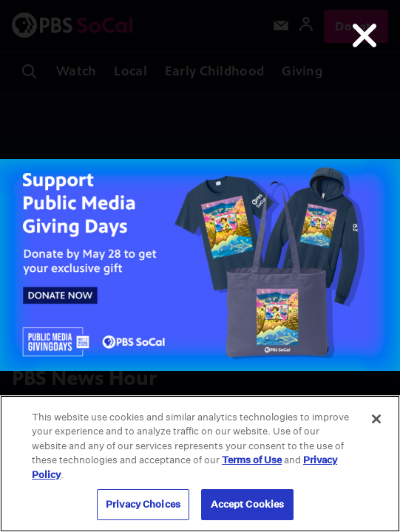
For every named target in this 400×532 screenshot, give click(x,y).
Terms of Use (252, 460)
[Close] (376, 419)
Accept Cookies (248, 504)
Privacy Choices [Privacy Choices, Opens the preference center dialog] (143, 504)
